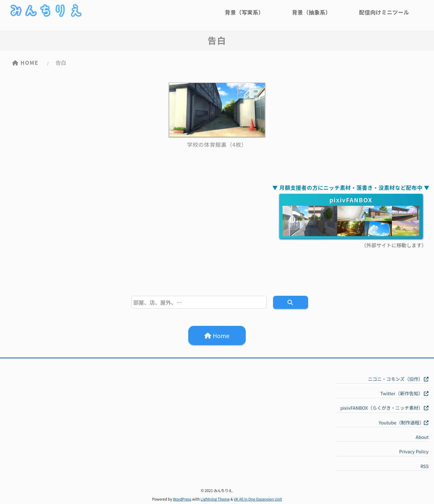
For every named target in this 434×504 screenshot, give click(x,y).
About (422, 437)
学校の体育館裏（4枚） (217, 145)
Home (217, 335)
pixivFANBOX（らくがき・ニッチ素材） (384, 408)
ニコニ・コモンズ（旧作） (398, 379)
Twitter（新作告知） (404, 393)
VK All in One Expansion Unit (258, 499)
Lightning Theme (215, 499)
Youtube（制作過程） (404, 422)
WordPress (182, 499)
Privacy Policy (414, 451)
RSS (425, 466)
